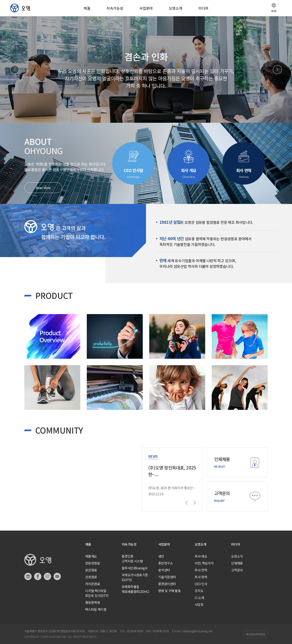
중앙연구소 (165, 563)
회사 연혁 (201, 570)
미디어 (203, 8)
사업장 (199, 604)
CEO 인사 (201, 584)
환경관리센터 (167, 584)
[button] (274, 8)
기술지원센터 (167, 577)
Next (277, 69)
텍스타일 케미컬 (96, 609)
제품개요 (91, 556)
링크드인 (28, 576)
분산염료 (91, 570)
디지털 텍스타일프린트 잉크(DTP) (97, 593)
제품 (87, 8)
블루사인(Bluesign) (135, 568)
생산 (161, 556)
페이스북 (38, 576)
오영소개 (176, 8)
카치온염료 (92, 584)
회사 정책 (201, 577)
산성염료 (91, 577)
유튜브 (57, 576)
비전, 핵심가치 (204, 563)
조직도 (199, 591)
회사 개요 (201, 556)
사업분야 (146, 8)
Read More (43, 188)
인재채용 (237, 563)
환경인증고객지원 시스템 (132, 559)
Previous (15, 69)
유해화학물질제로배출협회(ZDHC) (135, 589)
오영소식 (237, 556)
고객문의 (237, 570)
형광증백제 (92, 602)
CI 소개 (199, 598)
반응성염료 (92, 563)
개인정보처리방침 (255, 634)
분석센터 (164, 570)
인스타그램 (47, 576)
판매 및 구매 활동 (169, 591)
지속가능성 (115, 8)
